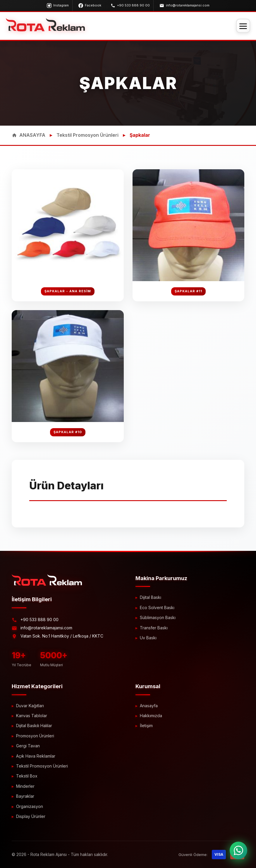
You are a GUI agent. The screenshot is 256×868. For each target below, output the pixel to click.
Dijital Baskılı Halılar (34, 726)
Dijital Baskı (151, 597)
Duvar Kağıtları (30, 706)
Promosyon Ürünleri (35, 736)
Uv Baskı (148, 638)
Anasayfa (149, 706)
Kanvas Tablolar (32, 716)
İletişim (146, 726)
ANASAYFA (29, 135)
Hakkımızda (151, 716)
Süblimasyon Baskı (158, 617)
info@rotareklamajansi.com (184, 6)
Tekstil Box (27, 776)
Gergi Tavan (28, 746)
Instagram (58, 6)
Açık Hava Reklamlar (36, 756)
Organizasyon (30, 806)
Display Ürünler (31, 816)
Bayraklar (25, 796)
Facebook (90, 6)
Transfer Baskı (154, 628)
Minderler (25, 786)
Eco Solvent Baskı (157, 608)
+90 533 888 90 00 (130, 6)
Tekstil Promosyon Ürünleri (87, 135)
